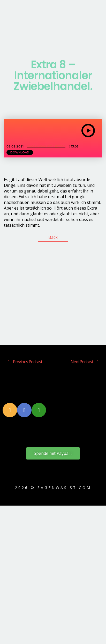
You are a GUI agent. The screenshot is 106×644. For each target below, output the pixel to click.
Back (53, 237)
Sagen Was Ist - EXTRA (46, 146)
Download (20, 152)
